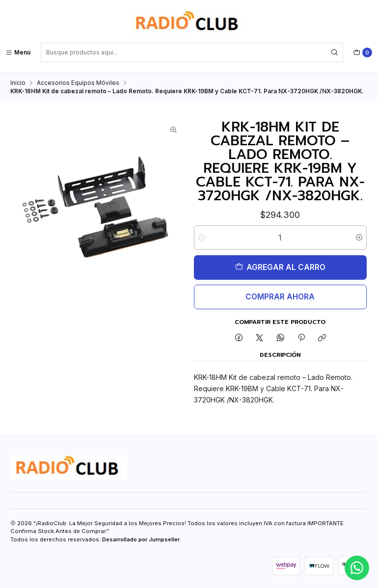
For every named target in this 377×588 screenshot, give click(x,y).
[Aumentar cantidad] (359, 238)
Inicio (18, 82)
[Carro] (363, 53)
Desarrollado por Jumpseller (141, 539)
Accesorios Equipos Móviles (78, 82)
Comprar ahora (280, 297)
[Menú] (18, 53)
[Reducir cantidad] (202, 238)
